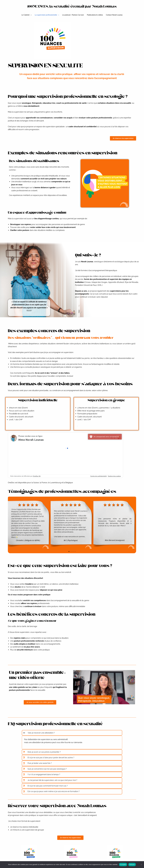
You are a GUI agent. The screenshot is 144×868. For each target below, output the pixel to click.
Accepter (123, 864)
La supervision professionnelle (47, 15)
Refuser (132, 864)
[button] (30, 15)
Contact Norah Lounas (114, 15)
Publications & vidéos (95, 15)
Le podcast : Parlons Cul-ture (73, 15)
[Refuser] (141, 865)
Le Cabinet (26, 15)
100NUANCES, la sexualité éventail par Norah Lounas (72, 7)
